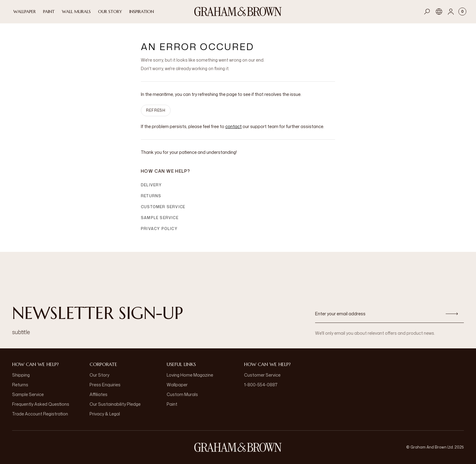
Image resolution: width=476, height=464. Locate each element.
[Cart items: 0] (462, 12)
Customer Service (163, 207)
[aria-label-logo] (238, 447)
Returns (151, 196)
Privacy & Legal (105, 414)
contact (233, 126)
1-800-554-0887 (261, 385)
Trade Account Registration (40, 414)
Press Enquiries (105, 385)
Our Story (99, 375)
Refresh (156, 110)
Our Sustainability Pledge (115, 404)
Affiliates (99, 394)
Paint (172, 404)
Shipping (21, 375)
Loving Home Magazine (190, 375)
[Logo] (238, 12)
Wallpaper (177, 385)
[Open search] (427, 12)
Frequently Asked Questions (41, 404)
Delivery (151, 185)
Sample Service (160, 218)
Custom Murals (182, 394)
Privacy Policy (159, 229)
